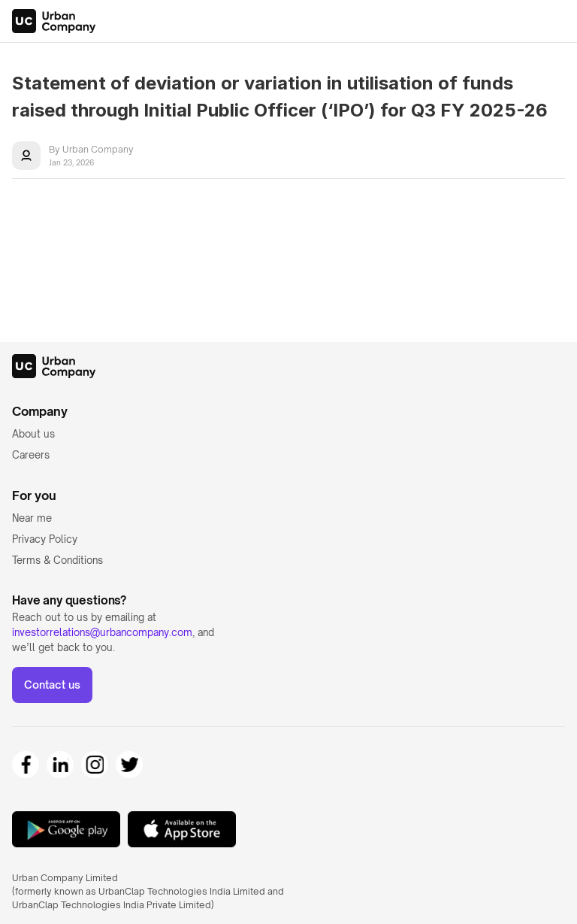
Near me (32, 518)
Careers (31, 455)
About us (33, 434)
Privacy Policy (45, 539)
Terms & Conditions (57, 560)
